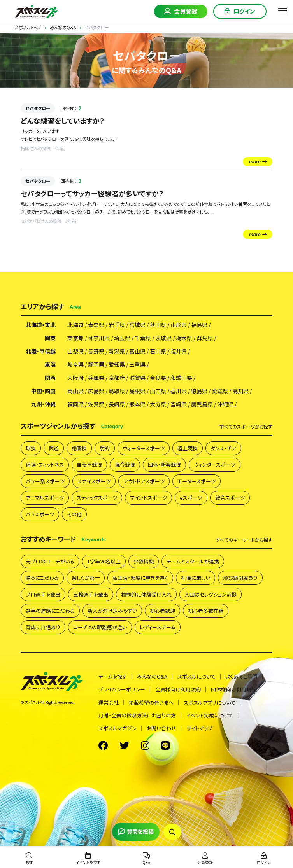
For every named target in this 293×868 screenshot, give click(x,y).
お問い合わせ (161, 728)
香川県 (179, 391)
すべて (246, 427)
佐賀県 (96, 404)
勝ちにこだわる (42, 578)
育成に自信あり (43, 627)
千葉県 (143, 338)
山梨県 (75, 351)
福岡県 (75, 404)
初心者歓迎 (162, 611)
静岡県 (96, 364)
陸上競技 (188, 448)
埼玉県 (122, 338)
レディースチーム (158, 627)
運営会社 (109, 703)
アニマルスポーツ (45, 498)
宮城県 (137, 325)
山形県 (179, 325)
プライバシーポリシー (122, 689)
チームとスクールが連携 (193, 561)
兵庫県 (96, 378)
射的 (105, 448)
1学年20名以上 (104, 561)
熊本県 (137, 404)
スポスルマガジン (118, 728)
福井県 (179, 351)
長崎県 (117, 404)
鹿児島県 (202, 404)
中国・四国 (43, 391)
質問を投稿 (136, 831)
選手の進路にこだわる (50, 611)
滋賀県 (137, 378)
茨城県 (163, 338)
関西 (50, 378)
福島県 (199, 325)
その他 (74, 514)
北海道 (75, 325)
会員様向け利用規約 (178, 689)
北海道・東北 (41, 325)
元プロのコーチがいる (50, 561)
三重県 (137, 364)
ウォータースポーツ (144, 448)
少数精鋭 (144, 561)
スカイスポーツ (94, 481)
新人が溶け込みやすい (112, 611)
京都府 (117, 378)
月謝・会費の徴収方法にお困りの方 (137, 715)
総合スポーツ (230, 498)
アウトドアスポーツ (144, 481)
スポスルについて (197, 676)
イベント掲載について (210, 715)
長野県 (96, 351)
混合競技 (125, 465)
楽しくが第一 (86, 578)
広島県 (96, 391)
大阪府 (75, 378)
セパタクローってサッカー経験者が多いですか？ (92, 193)
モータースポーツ (197, 481)
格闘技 (79, 448)
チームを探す (113, 676)
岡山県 (75, 391)
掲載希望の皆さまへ (151, 703)
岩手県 (117, 325)
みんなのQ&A (152, 676)
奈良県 (158, 378)
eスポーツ (191, 498)
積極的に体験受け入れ (146, 594)
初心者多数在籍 (206, 611)
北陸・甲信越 (41, 351)
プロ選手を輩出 (43, 594)
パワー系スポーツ (45, 481)
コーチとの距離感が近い (100, 627)
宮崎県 (179, 404)
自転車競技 (89, 465)
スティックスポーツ (97, 498)
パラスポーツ (40, 514)
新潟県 (117, 351)
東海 (50, 364)
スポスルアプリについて (210, 703)
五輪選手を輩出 (91, 594)
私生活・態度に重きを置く (140, 578)
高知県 (240, 391)
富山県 (137, 351)
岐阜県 (75, 364)
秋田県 (158, 325)
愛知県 (117, 364)
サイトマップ (199, 728)
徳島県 (199, 391)
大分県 (158, 404)
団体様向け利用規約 (234, 689)
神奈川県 (99, 338)
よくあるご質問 (242, 676)
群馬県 (205, 338)
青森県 (96, 325)
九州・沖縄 (43, 404)
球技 (31, 448)
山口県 (158, 391)
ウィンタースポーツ (215, 465)
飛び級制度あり (240, 578)
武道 (54, 448)
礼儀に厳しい (196, 578)
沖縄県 (225, 404)
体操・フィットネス (45, 465)
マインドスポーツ (148, 498)
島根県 (137, 391)
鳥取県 (117, 391)
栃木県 (184, 338)
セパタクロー (38, 108)
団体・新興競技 (164, 465)
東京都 (75, 338)
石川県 (158, 351)
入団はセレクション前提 (211, 594)
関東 (50, 338)
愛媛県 (220, 391)
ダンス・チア (223, 448)
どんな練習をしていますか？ (63, 121)
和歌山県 (181, 378)
